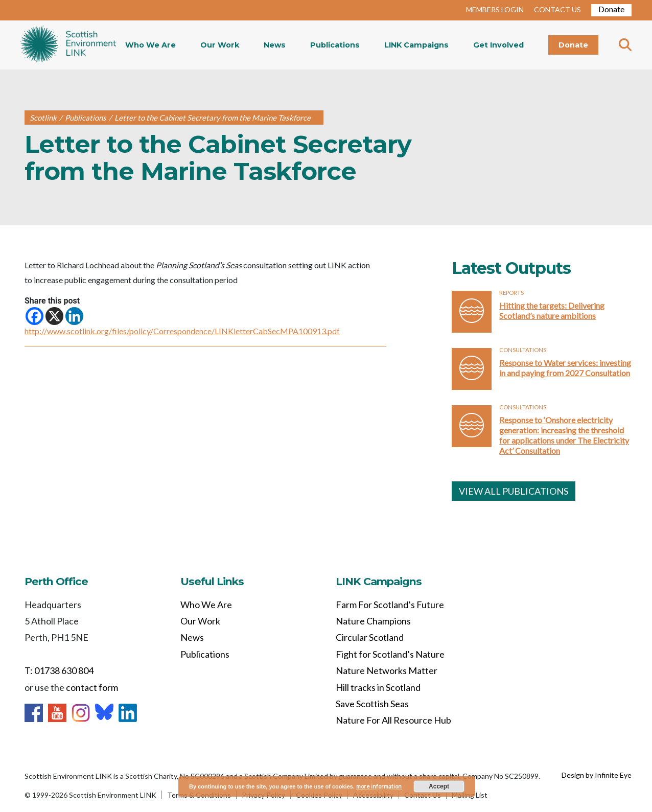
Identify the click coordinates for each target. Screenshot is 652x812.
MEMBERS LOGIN (495, 9)
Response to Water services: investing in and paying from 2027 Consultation (565, 368)
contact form (92, 687)
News (275, 45)
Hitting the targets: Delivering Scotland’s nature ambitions (552, 310)
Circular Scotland (370, 637)
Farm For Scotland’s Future (390, 605)
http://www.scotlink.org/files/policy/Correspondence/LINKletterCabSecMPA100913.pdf (182, 331)
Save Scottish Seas (372, 704)
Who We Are (150, 45)
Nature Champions (373, 621)
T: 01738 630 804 (59, 670)
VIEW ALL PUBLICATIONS (514, 491)
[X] (54, 316)
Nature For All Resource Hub (393, 720)
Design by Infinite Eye (597, 775)
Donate (611, 9)
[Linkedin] (74, 316)
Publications (335, 45)
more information (379, 786)
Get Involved (498, 45)
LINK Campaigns (416, 45)
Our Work (220, 45)
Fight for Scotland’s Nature (390, 654)
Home (68, 45)
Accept (439, 786)
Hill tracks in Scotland (378, 687)
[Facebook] (34, 316)
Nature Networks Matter (387, 670)
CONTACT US (557, 9)
